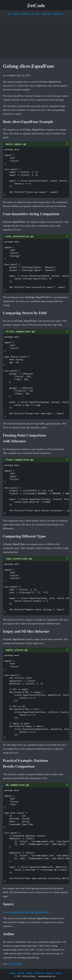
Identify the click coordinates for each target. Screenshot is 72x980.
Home (12, 973)
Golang (16, 14)
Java (37, 14)
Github (29, 973)
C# (32, 14)
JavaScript (46, 14)
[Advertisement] (36, 38)
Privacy (50, 973)
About (58, 973)
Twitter (21, 973)
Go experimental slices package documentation (26, 912)
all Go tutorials (15, 964)
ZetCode (36, 6)
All (9, 14)
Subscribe (58, 14)
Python (25, 14)
